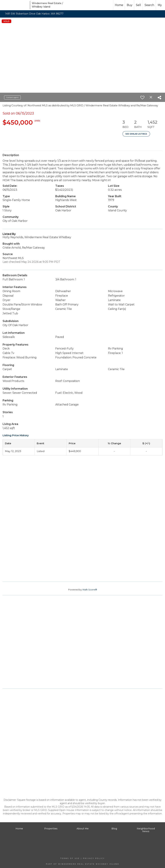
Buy (130, 5)
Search (149, 5)
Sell (138, 5)
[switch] (142, 97)
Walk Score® (90, 590)
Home (119, 5)
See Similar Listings (136, 134)
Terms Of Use (70, 858)
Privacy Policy (94, 858)
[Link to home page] (15, 5)
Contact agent (12, 97)
